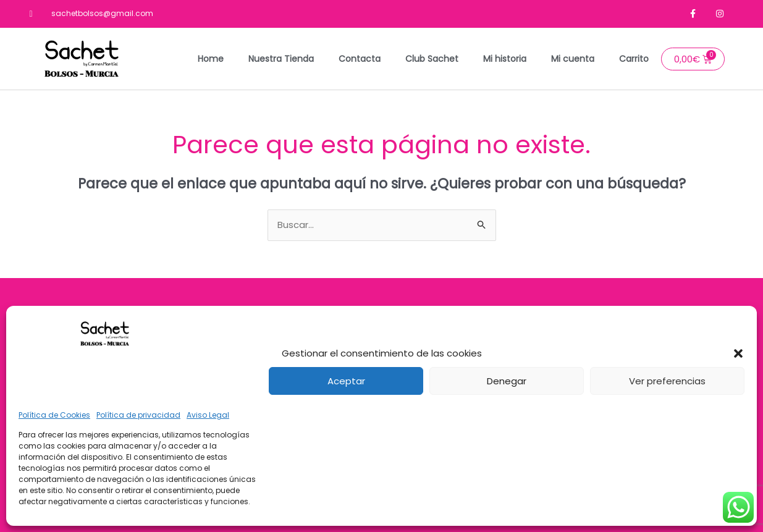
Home (211, 59)
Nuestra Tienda (281, 59)
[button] (738, 353)
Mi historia (505, 59)
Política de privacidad (138, 415)
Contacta (360, 59)
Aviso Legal (208, 415)
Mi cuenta (573, 59)
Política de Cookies (54, 415)
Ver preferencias (667, 381)
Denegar (507, 381)
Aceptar (346, 381)
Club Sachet (432, 59)
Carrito (634, 59)
